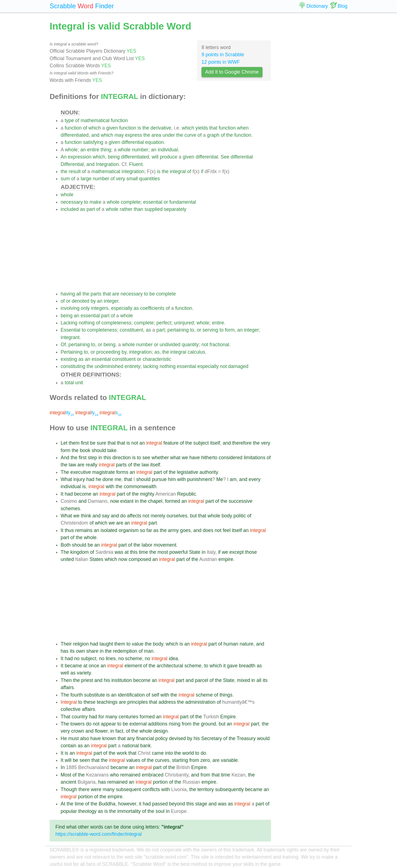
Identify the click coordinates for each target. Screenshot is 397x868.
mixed (244, 680)
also (84, 738)
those (251, 552)
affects (134, 516)
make (96, 202)
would (263, 738)
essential (153, 202)
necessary (72, 202)
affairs (67, 687)
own (81, 651)
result (75, 171)
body (227, 516)
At (63, 804)
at (127, 552)
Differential (72, 164)
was (119, 552)
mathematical (95, 120)
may (119, 135)
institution (122, 680)
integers (100, 308)
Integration (107, 164)
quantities (150, 179)
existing (69, 359)
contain (69, 746)
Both (66, 545)
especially (122, 308)
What (66, 479)
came (158, 753)
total (69, 383)
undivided (170, 345)
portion (160, 782)
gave (232, 666)
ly (87, 413)
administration (200, 702)
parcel (202, 680)
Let (64, 443)
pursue (159, 479)
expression (80, 157)
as (83, 209)
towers (77, 724)
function (119, 120)
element (133, 666)
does (208, 530)
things (226, 695)
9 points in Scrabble (223, 55)
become (83, 494)
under (169, 135)
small (132, 179)
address (167, 702)
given (112, 128)
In (63, 767)
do (123, 516)
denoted (81, 301)
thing (106, 150)
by (93, 301)
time (143, 552)
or (166, 202)
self (155, 695)
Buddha (107, 804)
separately (175, 209)
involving (70, 308)
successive (240, 501)
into (169, 753)
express (133, 135)
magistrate (103, 472)
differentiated (75, 135)
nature (246, 644)
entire (93, 150)
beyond (177, 804)
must (73, 738)
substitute (94, 695)
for (101, 717)
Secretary (212, 738)
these (89, 702)
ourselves (177, 516)
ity (62, 413)
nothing (87, 323)
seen (85, 760)
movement (165, 545)
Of (63, 345)
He (64, 738)
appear (108, 724)
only (85, 308)
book (85, 450)
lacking (151, 366)
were (96, 789)
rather (126, 209)
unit (79, 383)
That (65, 717)
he (98, 479)
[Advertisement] (166, 252)
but (193, 516)
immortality (129, 811)
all (79, 294)
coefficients (152, 308)
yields (202, 128)
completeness (116, 323)
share (92, 651)
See (225, 157)
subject (201, 443)
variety (84, 673)
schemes (70, 509)
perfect (164, 323)
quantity (190, 345)
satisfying (93, 142)
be (152, 294)
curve (190, 135)
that (213, 128)
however (127, 804)
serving (210, 330)
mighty (147, 494)
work (122, 753)
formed (173, 501)
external (138, 724)
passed (160, 804)
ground (209, 724)
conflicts (151, 789)
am (233, 479)
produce (169, 157)
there (84, 789)
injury (79, 479)
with (182, 479)
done (108, 479)
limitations (254, 458)
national (130, 746)
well (65, 673)
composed (140, 559)
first (85, 443)
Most (66, 775)
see (146, 458)
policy (161, 738)
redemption (125, 651)
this (107, 458)
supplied (154, 209)
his (107, 680)
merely (158, 516)
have (195, 458)
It (62, 494)
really (92, 465)
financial (145, 738)
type (69, 120)
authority (209, 472)
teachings (107, 702)
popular (69, 811)
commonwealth (140, 487)
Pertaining (72, 352)
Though (69, 789)
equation (155, 142)
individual (168, 150)
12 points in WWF (221, 62)
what (175, 458)
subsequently (229, 789)
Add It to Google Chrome (232, 72)
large (86, 179)
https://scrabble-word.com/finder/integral (99, 834)
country (80, 717)
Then (66, 680)
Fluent (136, 164)
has (65, 651)
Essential (70, 330)
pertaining (178, 330)
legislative (188, 472)
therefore (242, 443)
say (106, 516)
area (156, 135)
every (255, 479)
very (121, 179)
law (72, 465)
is (139, 128)
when (243, 128)
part (91, 209)
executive (81, 472)
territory (206, 789)
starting (180, 760)
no (77, 659)
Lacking (69, 323)
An (64, 157)
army (173, 530)
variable (229, 760)
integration (133, 171)
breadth (247, 666)
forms (122, 472)
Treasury (246, 738)
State (195, 552)
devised (177, 738)
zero (205, 760)
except (237, 552)
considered (230, 458)
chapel (155, 501)
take (112, 450)
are (116, 294)
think (86, 516)
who (114, 775)
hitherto (209, 458)
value (138, 644)
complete (131, 202)
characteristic (157, 359)
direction (122, 458)
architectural (170, 666)
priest (87, 680)
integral (178, 171)
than (138, 209)
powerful (179, 552)
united (67, 559)
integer (111, 301)
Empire (228, 717)
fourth (77, 695)
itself (215, 443)
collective (71, 709)
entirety (133, 366)
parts (96, 294)
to (86, 202)
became (73, 666)
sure (101, 443)
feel (227, 530)
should (99, 450)
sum (65, 179)
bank (146, 746)
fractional (219, 345)
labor (147, 545)
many (111, 717)
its (72, 651)
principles (138, 702)
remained (130, 775)
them (74, 443)
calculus (196, 352)
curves (162, 760)
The (65, 472)
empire (226, 559)
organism (128, 530)
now (114, 501)
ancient (69, 782)
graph (213, 135)
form (230, 330)
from (187, 724)
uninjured (184, 323)
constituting (73, 366)
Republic (187, 494)
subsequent (129, 789)
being (114, 157)
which (95, 128)
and (95, 135)
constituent (131, 330)
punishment (200, 479)
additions (158, 724)
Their (66, 644)
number (140, 150)
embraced (152, 775)
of (77, 120)
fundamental (183, 202)
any (131, 738)
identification (131, 695)
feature (171, 443)
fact (119, 731)
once (94, 666)
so (143, 530)
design (161, 731)
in (100, 458)
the (146, 128)
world (188, 753)
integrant (70, 337)
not (205, 345)
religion (81, 644)
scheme (134, 659)
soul (160, 811)
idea (173, 659)
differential (133, 142)
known (109, 738)
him (172, 479)
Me (219, 479)
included (70, 209)
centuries (128, 717)
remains (84, 530)
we (185, 458)
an (83, 150)
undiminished (109, 366)
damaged (238, 366)
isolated (109, 530)
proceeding (108, 352)
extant (127, 501)
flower (101, 731)
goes (185, 530)
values (133, 760)
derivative (161, 128)
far (149, 530)
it (225, 666)
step (92, 458)
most (163, 552)
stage (201, 804)
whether (160, 458)
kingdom (80, 552)
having (68, 294)
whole (71, 150)
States (96, 559)
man (149, 651)
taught (106, 644)
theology (88, 811)
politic (240, 516)
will (155, 157)
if (202, 171)
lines (111, 659)
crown (78, 731)
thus (69, 530)
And (65, 458)
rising (175, 724)
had (90, 479)
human (231, 644)
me (118, 479)
